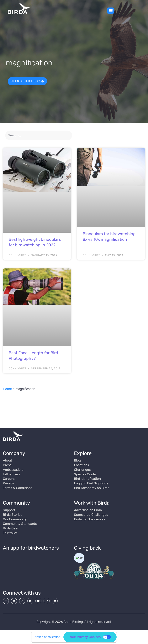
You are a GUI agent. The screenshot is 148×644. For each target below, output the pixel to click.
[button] (111, 11)
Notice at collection (47, 637)
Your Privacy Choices (85, 637)
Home (7, 389)
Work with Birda (92, 503)
